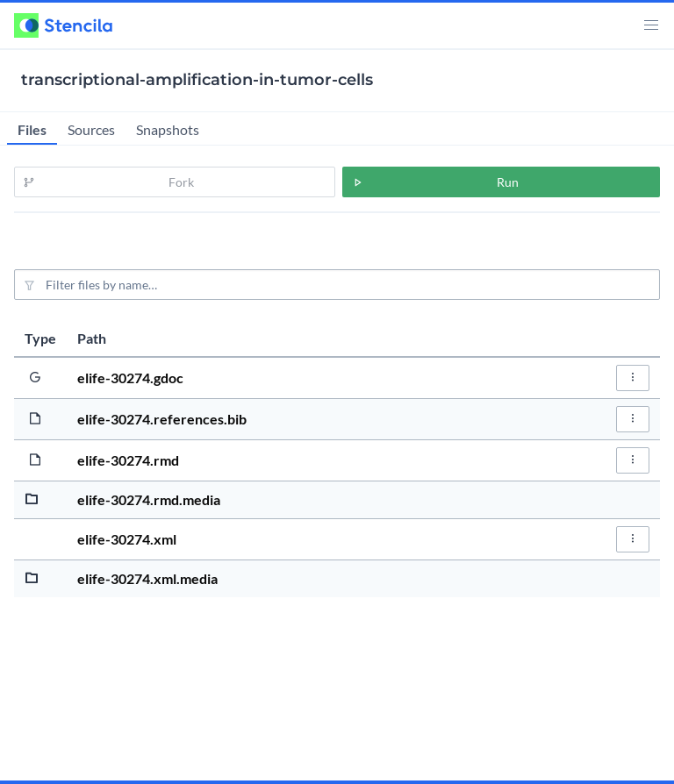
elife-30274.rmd (128, 460)
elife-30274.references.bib (162, 419)
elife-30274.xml (127, 539)
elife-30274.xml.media (147, 578)
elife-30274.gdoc (130, 378)
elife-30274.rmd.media (149, 499)
